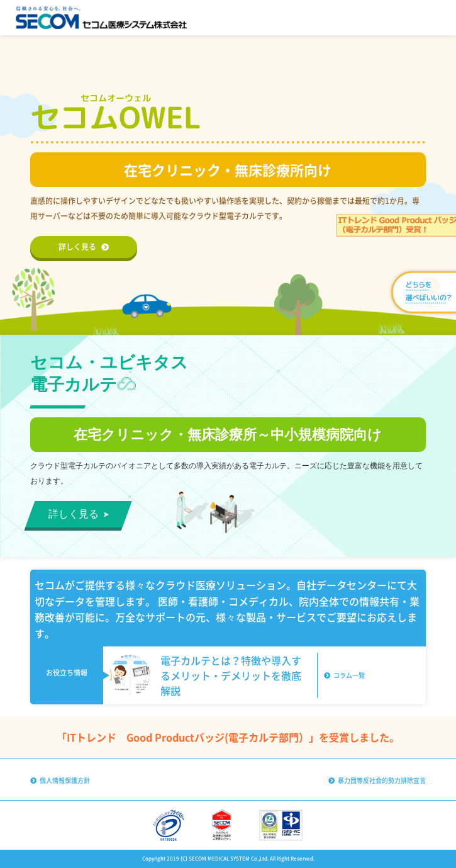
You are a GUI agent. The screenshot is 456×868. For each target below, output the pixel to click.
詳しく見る (84, 247)
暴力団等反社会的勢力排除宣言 (377, 780)
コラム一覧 (344, 675)
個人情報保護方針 (60, 780)
